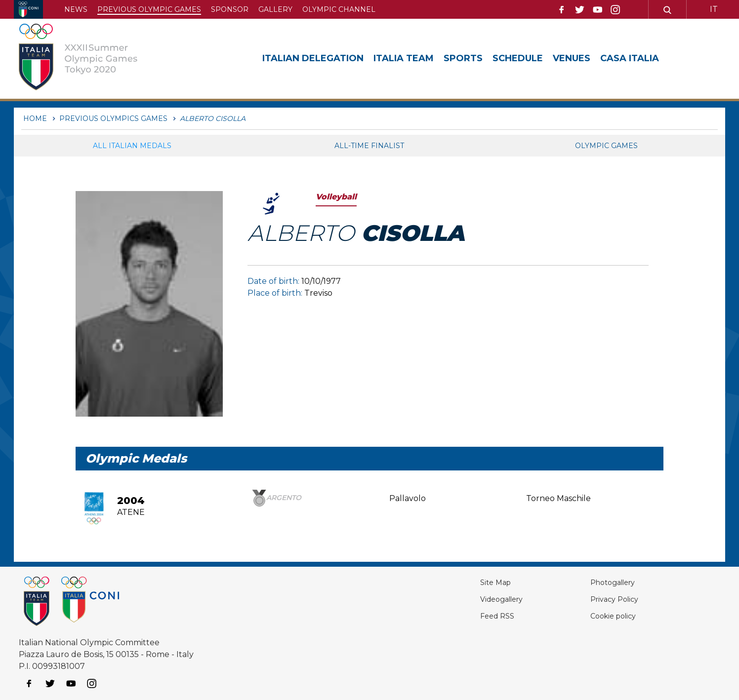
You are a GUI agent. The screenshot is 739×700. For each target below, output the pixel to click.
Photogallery (597, 582)
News (76, 9)
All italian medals (132, 146)
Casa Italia (630, 58)
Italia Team (404, 58)
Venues (572, 58)
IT (714, 9)
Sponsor (230, 9)
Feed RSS (464, 616)
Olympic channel (339, 9)
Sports (463, 58)
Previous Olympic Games (149, 9)
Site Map (462, 582)
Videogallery (470, 599)
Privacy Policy (598, 599)
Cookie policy (597, 616)
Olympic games (606, 146)
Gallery (275, 9)
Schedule (518, 58)
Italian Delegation (313, 58)
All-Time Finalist (369, 146)
